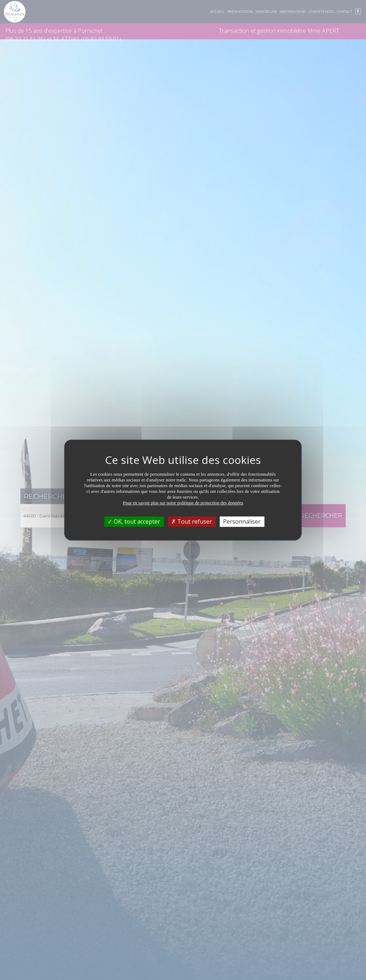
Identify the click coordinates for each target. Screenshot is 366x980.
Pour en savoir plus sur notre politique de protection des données (183, 503)
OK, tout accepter (134, 521)
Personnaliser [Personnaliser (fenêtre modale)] (242, 521)
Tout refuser (192, 521)
